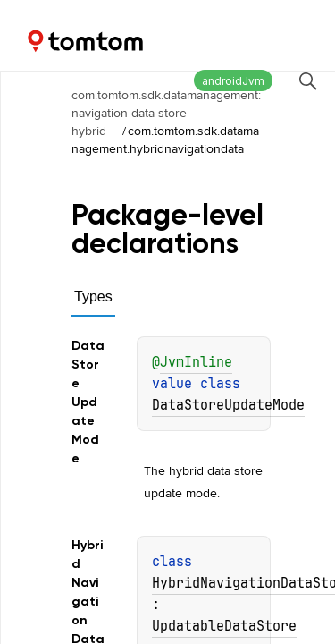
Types (93, 297)
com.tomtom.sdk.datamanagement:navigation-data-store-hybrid (166, 113)
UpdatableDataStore (224, 626)
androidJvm (233, 81)
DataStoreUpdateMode (228, 405)
